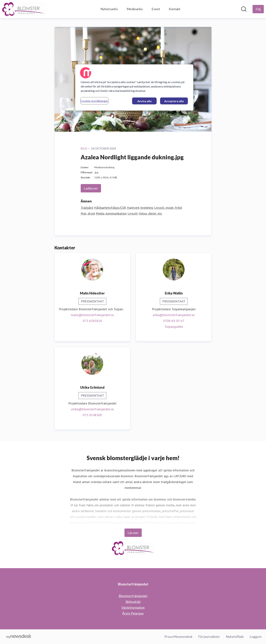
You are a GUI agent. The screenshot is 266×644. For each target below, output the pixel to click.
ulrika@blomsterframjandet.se (92, 409)
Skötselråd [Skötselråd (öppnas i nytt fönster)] (133, 602)
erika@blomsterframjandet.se (174, 315)
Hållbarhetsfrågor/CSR (110, 208)
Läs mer (133, 533)
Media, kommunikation (111, 213)
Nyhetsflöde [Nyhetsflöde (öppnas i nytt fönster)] (235, 637)
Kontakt (175, 9)
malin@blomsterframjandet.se (92, 315)
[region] (134, 87)
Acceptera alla (174, 101)
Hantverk (133, 208)
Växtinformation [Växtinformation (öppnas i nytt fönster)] (133, 607)
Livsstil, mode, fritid (168, 208)
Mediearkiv (135, 9)
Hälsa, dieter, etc (150, 213)
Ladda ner (91, 188)
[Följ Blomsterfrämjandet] (258, 9)
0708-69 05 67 (174, 321)
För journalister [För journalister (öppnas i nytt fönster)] (209, 637)
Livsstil (133, 213)
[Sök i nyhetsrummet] (244, 9)
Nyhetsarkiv (109, 9)
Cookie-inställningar (94, 101)
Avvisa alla (144, 101)
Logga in (256, 637)
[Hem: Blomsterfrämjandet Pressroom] (23, 9)
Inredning (147, 208)
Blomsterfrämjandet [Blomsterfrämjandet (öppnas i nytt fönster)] (133, 596)
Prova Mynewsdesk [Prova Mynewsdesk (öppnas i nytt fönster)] (178, 637)
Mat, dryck (88, 213)
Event (156, 9)
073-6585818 (92, 321)
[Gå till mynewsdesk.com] (19, 637)
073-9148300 (92, 415)
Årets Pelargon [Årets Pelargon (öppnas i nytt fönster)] (133, 613)
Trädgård (87, 208)
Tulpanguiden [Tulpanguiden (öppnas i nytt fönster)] (174, 327)
